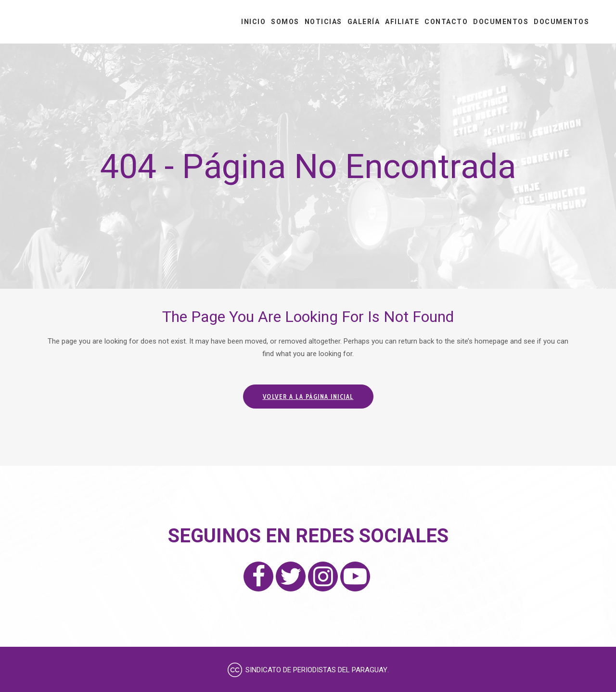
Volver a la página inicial (308, 397)
